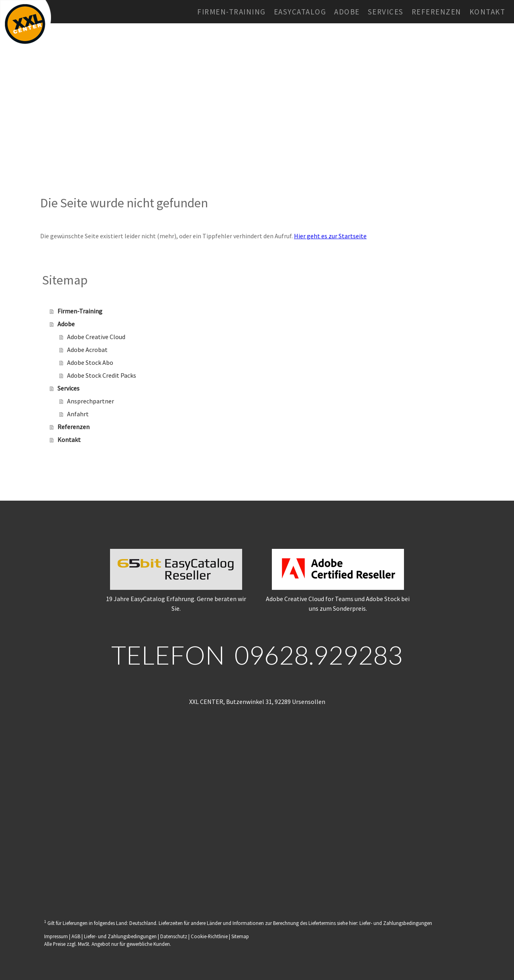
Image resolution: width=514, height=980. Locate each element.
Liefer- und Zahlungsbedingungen (396, 923)
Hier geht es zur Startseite (330, 236)
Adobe (347, 12)
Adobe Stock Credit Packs (102, 375)
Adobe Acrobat (87, 350)
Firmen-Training (232, 12)
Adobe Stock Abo (90, 362)
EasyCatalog (300, 12)
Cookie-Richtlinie (209, 936)
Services (386, 12)
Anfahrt (78, 414)
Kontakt (487, 12)
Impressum (56, 936)
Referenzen (436, 12)
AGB (76, 936)
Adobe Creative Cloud (96, 337)
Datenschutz (174, 936)
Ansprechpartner (91, 401)
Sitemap (240, 936)
